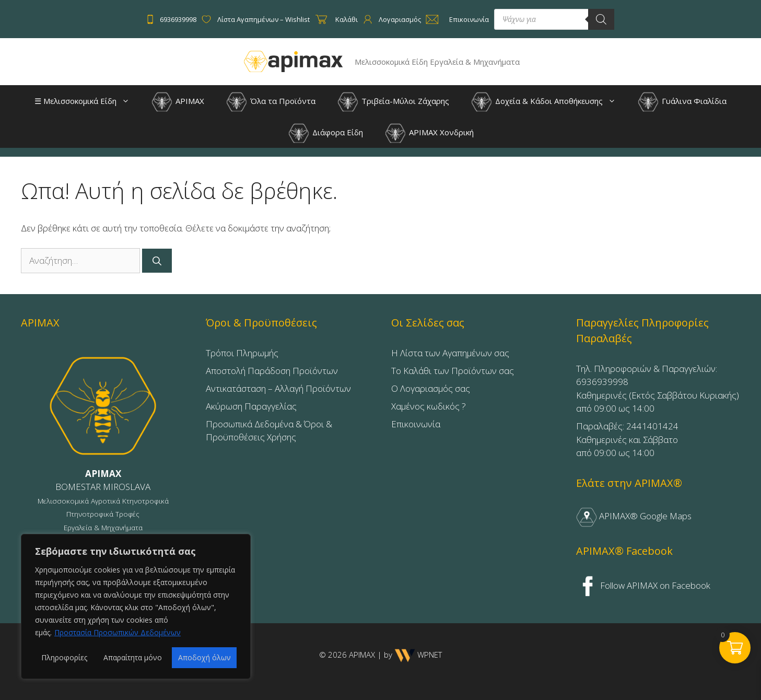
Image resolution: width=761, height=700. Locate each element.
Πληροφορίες (64, 657)
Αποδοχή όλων (204, 657)
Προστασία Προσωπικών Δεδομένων (118, 632)
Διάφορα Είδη (326, 133)
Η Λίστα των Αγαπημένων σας (450, 353)
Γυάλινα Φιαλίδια (682, 102)
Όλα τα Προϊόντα (271, 102)
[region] (136, 606)
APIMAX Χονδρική (429, 133)
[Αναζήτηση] (157, 261)
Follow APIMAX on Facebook (644, 585)
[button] (128, 101)
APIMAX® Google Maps (634, 516)
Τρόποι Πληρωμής (242, 353)
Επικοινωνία (416, 424)
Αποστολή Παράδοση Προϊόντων (272, 371)
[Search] (601, 19)
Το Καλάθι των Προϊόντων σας (453, 371)
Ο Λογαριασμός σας (431, 388)
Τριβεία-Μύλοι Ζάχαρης (393, 102)
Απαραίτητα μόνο (133, 657)
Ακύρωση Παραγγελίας (251, 406)
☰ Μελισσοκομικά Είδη (87, 101)
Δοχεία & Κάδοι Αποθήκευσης (549, 101)
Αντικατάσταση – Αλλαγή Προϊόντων (278, 388)
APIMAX (178, 102)
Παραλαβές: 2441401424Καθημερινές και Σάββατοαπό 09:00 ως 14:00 (627, 439)
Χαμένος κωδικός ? (429, 406)
